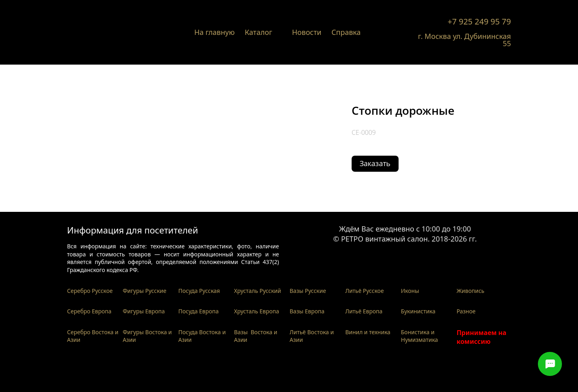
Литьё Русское (364, 291)
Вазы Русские (308, 291)
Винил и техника (368, 332)
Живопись (470, 291)
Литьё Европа (364, 311)
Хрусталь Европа (257, 311)
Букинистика (418, 311)
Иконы (410, 291)
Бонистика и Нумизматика (419, 336)
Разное (466, 311)
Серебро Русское (90, 291)
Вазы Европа (307, 311)
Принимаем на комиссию (481, 337)
